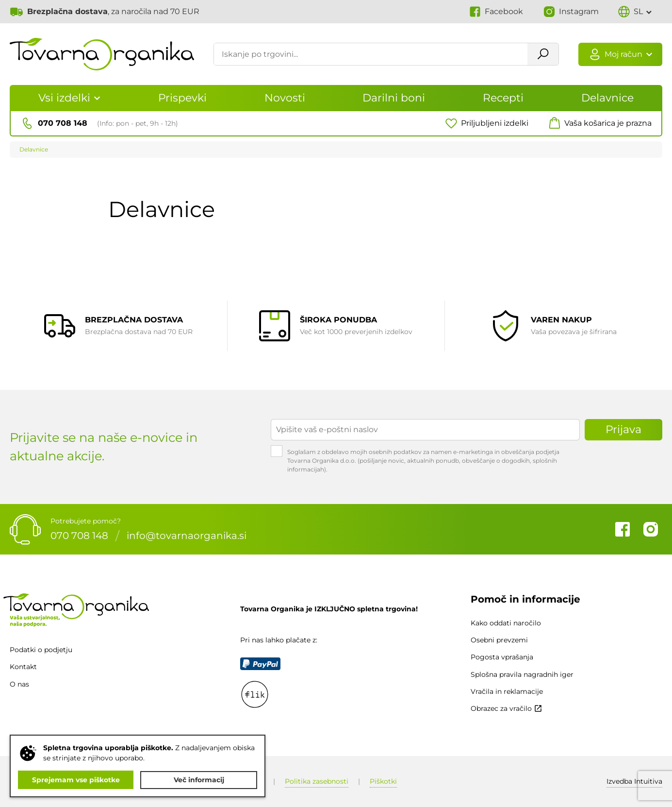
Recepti (503, 98)
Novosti (285, 98)
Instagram (651, 529)
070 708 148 (79, 536)
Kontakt (23, 667)
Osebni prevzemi (499, 640)
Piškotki (383, 781)
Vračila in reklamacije (507, 691)
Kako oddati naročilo (506, 623)
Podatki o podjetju (41, 650)
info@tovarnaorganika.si (187, 536)
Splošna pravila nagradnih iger (522, 674)
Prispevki (182, 98)
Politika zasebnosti (317, 781)
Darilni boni (394, 98)
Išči (542, 55)
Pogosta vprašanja (502, 657)
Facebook (623, 529)
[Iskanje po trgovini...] (370, 55)
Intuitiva (634, 781)
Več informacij (199, 780)
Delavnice (607, 98)
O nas (19, 684)
